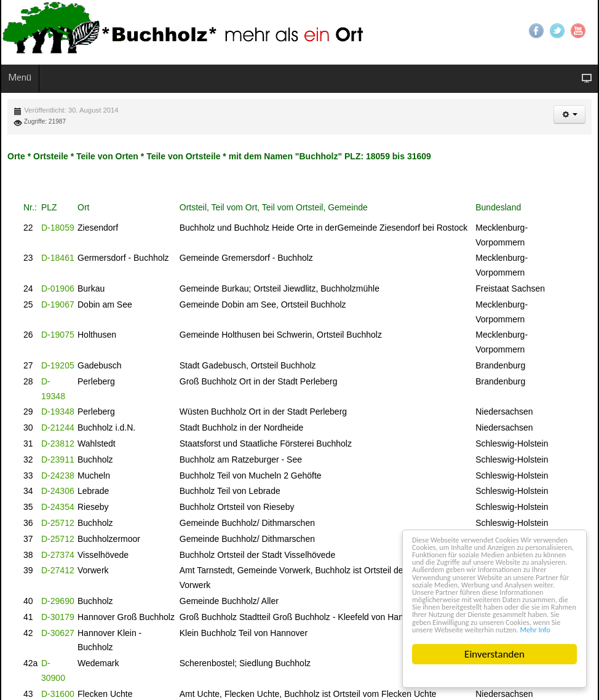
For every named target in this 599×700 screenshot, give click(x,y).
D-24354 (58, 507)
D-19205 (58, 365)
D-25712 (58, 523)
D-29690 (58, 601)
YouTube (578, 31)
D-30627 (58, 633)
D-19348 (58, 412)
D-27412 (58, 570)
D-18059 (58, 228)
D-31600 (58, 694)
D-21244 (58, 428)
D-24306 (58, 491)
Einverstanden (495, 654)
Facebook (536, 31)
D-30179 (58, 617)
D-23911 (58, 459)
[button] (569, 114)
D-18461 (58, 258)
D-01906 (58, 288)
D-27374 (58, 555)
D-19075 (58, 335)
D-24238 (58, 475)
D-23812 (58, 443)
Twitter (557, 31)
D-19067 (58, 304)
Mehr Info (553, 628)
